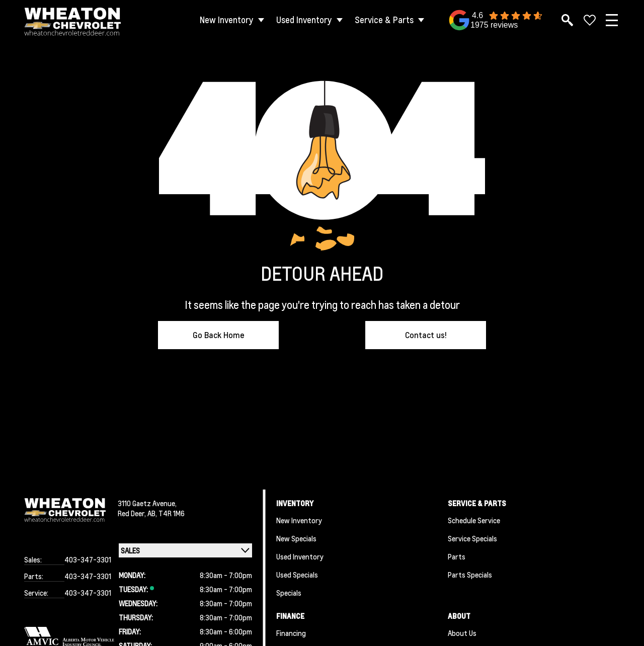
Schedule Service (474, 520)
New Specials (296, 538)
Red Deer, (133, 513)
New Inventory (227, 20)
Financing (291, 633)
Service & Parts (384, 20)
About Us (462, 633)
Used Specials (297, 575)
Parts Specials (470, 575)
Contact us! (426, 335)
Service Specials (472, 538)
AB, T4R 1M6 (166, 513)
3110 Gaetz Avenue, (147, 503)
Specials (289, 593)
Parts (457, 556)
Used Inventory (304, 20)
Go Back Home (219, 335)
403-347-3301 (88, 559)
